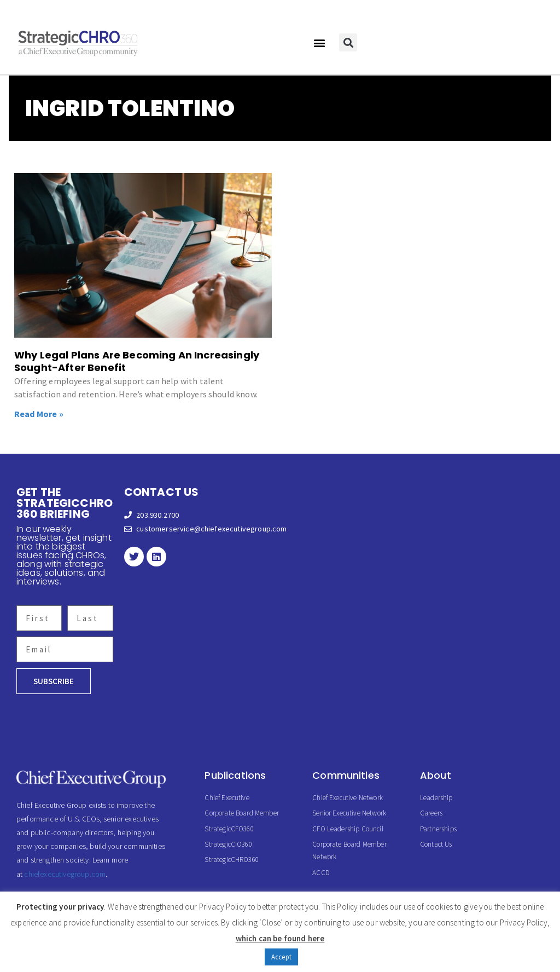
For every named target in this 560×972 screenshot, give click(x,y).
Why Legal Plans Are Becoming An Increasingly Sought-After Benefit (137, 361)
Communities (346, 775)
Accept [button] (281, 957)
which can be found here (280, 938)
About (436, 775)
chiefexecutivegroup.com (65, 874)
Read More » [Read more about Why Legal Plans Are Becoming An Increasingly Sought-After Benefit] (39, 414)
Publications (235, 775)
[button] (319, 42)
